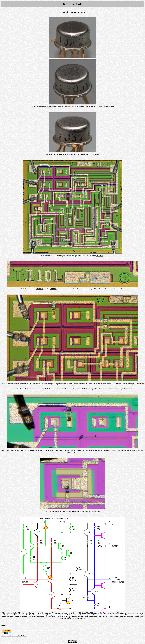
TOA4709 (53, 289)
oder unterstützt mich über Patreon (14, 636)
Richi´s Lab (72, 4)
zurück (3, 625)
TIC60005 (49, 107)
